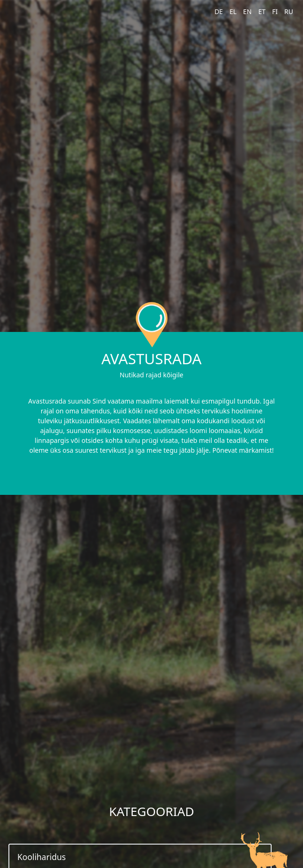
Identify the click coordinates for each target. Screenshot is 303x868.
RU (289, 11)
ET (262, 11)
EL (233, 11)
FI (275, 11)
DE (219, 11)
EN (247, 11)
